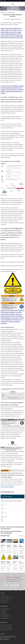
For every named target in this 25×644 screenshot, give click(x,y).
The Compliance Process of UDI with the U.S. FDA (22, 562)
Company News (11, 13)
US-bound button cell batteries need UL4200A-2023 (3, 562)
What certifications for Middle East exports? (22, 546)
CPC (12, 318)
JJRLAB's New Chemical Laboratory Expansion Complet (3, 546)
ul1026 (10, 30)
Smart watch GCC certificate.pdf (7, 487)
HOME (2, 13)
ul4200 (10, 69)
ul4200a (2, 45)
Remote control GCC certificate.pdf (8, 486)
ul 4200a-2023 (18, 228)
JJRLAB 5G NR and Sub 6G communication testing (9, 546)
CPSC (12, 43)
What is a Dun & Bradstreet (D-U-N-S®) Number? (15, 562)
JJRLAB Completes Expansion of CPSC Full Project (15, 546)
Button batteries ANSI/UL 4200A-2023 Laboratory (9, 562)
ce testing (11, 137)
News (6, 13)
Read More (21, 536)
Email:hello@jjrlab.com (7, 492)
